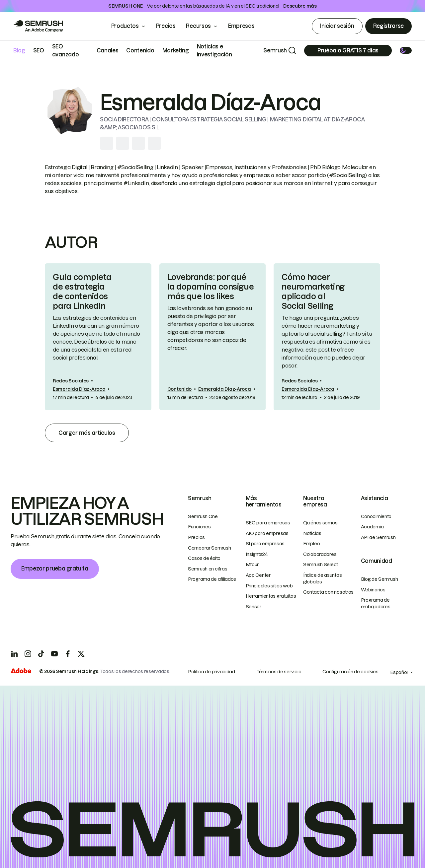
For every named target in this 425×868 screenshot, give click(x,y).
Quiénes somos (320, 523)
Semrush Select (321, 565)
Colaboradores (320, 554)
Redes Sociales (71, 381)
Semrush (275, 50)
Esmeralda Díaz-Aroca (79, 389)
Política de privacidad (212, 672)
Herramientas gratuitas (271, 596)
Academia (372, 527)
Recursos (198, 26)
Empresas (246, 26)
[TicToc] (41, 654)
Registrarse (388, 26)
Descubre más (300, 6)
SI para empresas (265, 544)
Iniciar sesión (337, 26)
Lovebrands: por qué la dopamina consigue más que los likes (211, 287)
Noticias (312, 533)
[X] (81, 654)
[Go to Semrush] (38, 26)
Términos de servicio (279, 672)
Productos (125, 26)
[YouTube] (54, 654)
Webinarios (373, 590)
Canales (108, 50)
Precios (166, 26)
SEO (39, 50)
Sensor (254, 607)
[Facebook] (68, 654)
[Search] (292, 50)
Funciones (199, 527)
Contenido (140, 50)
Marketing (176, 50)
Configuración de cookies (350, 672)
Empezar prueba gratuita (55, 568)
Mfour (252, 565)
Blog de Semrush (380, 579)
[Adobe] (21, 672)
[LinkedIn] (15, 654)
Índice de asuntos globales (322, 578)
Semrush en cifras (208, 569)
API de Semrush (378, 537)
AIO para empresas (267, 533)
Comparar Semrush (210, 548)
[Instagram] (28, 654)
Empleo (311, 544)
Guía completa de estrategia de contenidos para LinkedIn (82, 291)
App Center (258, 575)
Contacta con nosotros (328, 592)
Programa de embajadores (376, 603)
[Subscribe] (348, 51)
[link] (98, 337)
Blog (19, 50)
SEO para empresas (268, 523)
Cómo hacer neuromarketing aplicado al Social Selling (313, 291)
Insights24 (257, 554)
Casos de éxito (204, 558)
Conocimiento (376, 516)
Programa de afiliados (212, 579)
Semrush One (203, 516)
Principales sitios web (269, 586)
